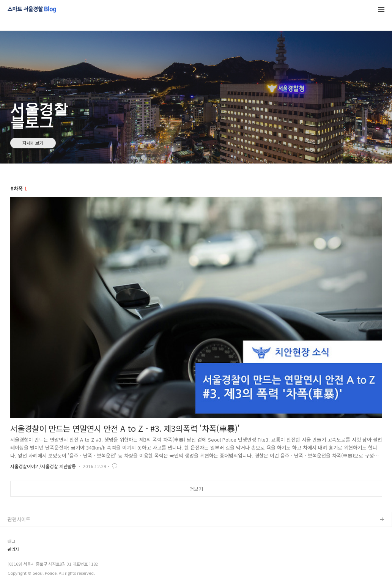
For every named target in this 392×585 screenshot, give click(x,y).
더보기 (196, 489)
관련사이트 (19, 519)
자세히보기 (33, 143)
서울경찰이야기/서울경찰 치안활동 (43, 466)
